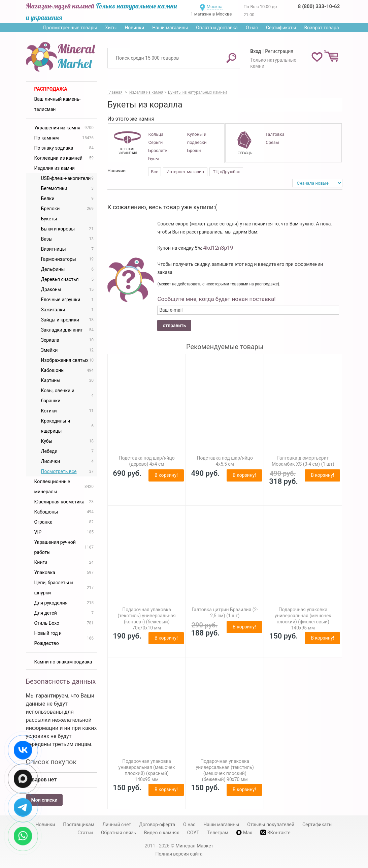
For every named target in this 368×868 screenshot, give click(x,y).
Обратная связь (119, 833)
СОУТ (193, 833)
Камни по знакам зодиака (63, 662)
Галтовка (275, 134)
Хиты (111, 28)
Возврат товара (322, 28)
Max (244, 833)
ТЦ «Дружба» (226, 172)
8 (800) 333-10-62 (319, 6)
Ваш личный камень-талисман (58, 104)
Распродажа (51, 89)
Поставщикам (79, 825)
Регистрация (279, 51)
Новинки (134, 28)
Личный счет (117, 825)
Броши (194, 150)
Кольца (156, 134)
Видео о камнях (162, 833)
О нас (252, 28)
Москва (215, 7)
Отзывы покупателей (271, 825)
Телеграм (218, 833)
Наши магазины (170, 28)
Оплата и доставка (217, 28)
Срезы (272, 142)
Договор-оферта (157, 825)
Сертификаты (281, 28)
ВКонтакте (275, 832)
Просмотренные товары (70, 28)
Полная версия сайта (179, 854)
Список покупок (51, 762)
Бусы (154, 159)
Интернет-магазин (185, 172)
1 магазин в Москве (211, 14)
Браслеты (159, 150)
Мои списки (44, 800)
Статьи (85, 833)
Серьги (156, 142)
